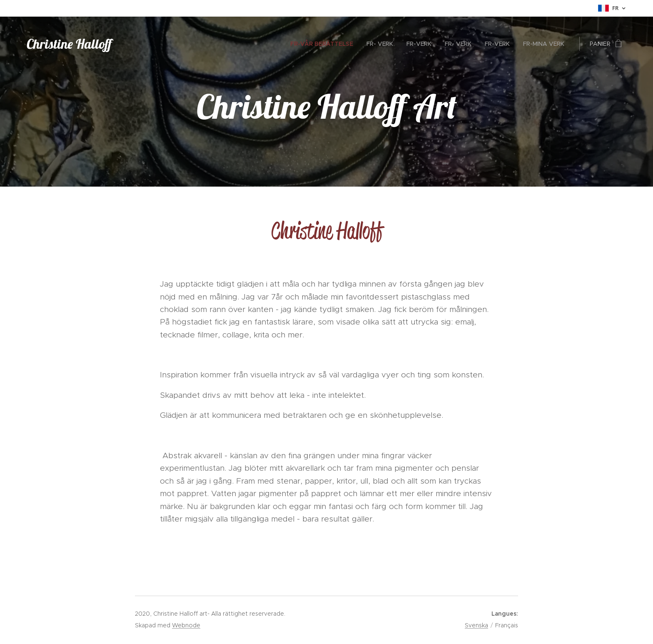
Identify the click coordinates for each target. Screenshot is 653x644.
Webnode (186, 625)
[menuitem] (324, 44)
